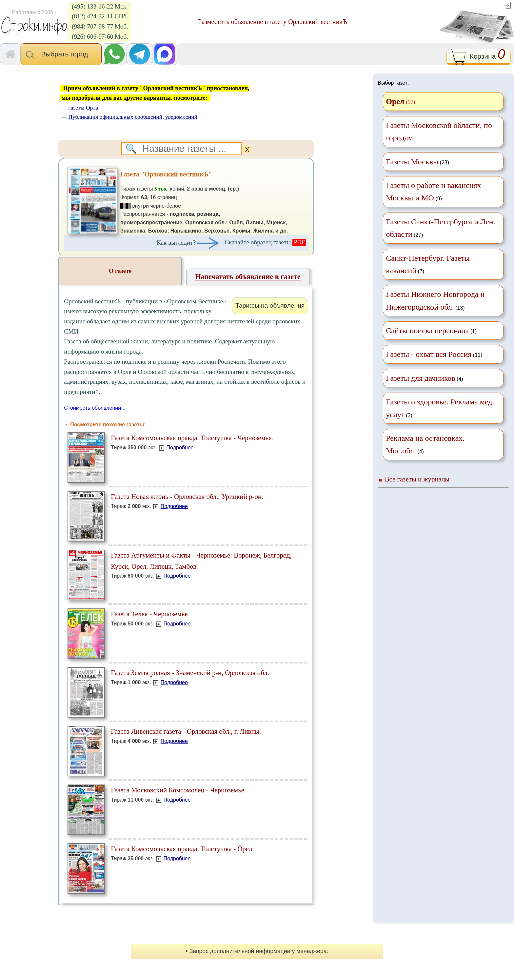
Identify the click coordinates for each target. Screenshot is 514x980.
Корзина (478, 57)
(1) (431, 331)
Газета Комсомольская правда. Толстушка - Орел (181, 849)
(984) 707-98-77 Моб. (100, 26)
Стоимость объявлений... (95, 408)
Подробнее (180, 448)
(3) (440, 408)
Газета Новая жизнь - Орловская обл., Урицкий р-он (186, 496)
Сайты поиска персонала (427, 331)
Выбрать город (61, 55)
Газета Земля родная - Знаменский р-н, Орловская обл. (190, 673)
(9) (433, 192)
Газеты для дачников (420, 378)
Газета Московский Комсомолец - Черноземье (178, 790)
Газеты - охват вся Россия (429, 354)
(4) (424, 378)
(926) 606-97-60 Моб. (100, 37)
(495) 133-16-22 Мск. (100, 6)
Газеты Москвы (412, 162)
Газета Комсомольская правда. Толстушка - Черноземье (191, 438)
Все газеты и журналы (417, 479)
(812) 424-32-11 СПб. (100, 16)
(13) (435, 300)
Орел (395, 101)
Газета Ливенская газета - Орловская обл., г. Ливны (185, 731)
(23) (417, 162)
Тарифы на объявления (270, 306)
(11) (434, 354)
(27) (440, 228)
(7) (428, 264)
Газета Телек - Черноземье (149, 614)
